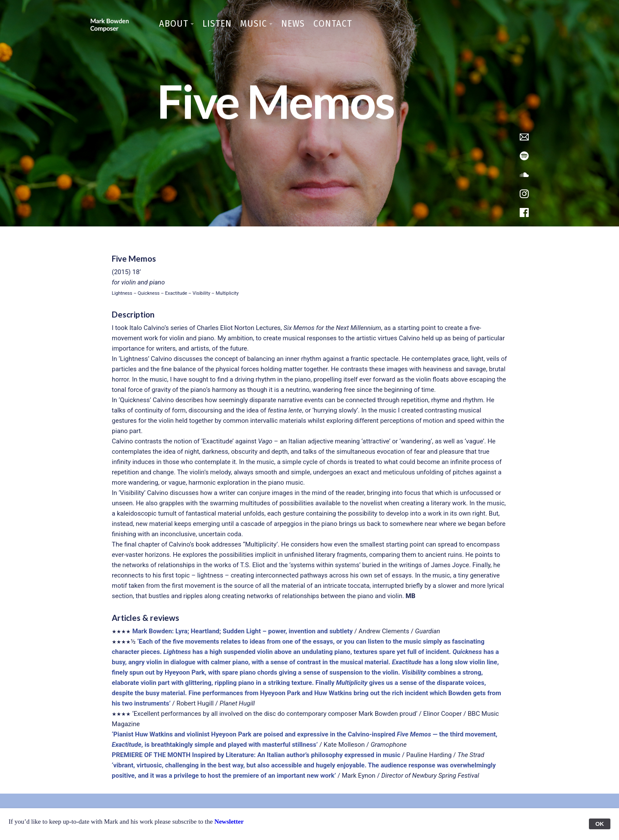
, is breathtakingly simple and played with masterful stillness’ (230, 745)
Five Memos (415, 734)
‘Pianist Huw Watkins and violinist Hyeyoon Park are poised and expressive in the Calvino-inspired (254, 734)
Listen (217, 23)
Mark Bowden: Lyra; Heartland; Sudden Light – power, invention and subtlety (243, 631)
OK (600, 824)
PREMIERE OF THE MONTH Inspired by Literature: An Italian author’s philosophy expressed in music (256, 755)
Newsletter (229, 822)
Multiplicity (352, 683)
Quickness (467, 652)
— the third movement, (465, 734)
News (293, 23)
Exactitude (407, 662)
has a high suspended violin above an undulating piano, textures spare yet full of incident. (322, 652)
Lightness (177, 652)
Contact (333, 23)
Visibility (414, 672)
